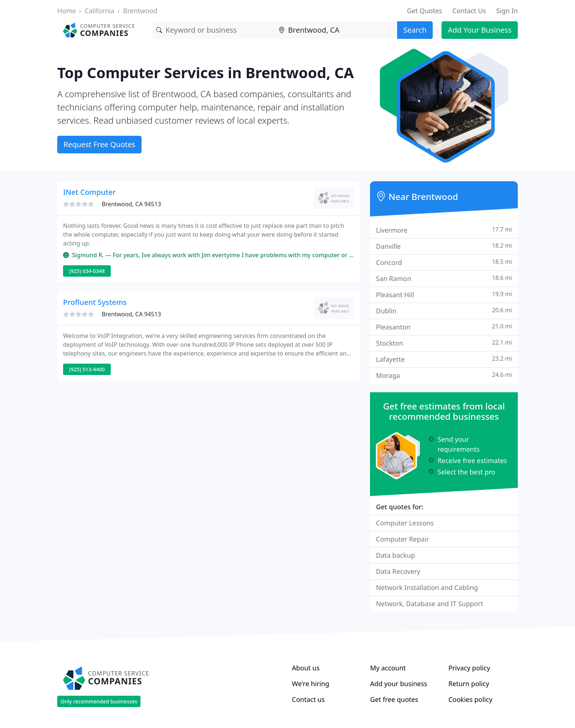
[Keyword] (214, 30)
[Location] (336, 30)
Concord (444, 262)
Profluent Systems (95, 302)
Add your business (399, 684)
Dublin (444, 311)
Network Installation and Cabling (427, 587)
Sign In (507, 11)
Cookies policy (470, 699)
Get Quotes (425, 11)
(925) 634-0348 (87, 271)
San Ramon (444, 278)
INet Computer (89, 192)
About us (306, 668)
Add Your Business (480, 30)
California (100, 11)
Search (415, 30)
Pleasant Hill (444, 294)
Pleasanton (444, 327)
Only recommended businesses (99, 701)
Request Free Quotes (99, 144)
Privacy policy (469, 668)
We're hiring (311, 684)
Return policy (469, 684)
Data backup (395, 555)
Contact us (308, 699)
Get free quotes (394, 699)
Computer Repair (402, 539)
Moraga (444, 375)
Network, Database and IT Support (429, 604)
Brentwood (140, 11)
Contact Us (469, 11)
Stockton (444, 343)
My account (388, 668)
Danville (444, 246)
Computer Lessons (405, 523)
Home (67, 11)
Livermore (444, 230)
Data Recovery (398, 571)
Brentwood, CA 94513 (131, 204)
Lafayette (444, 359)
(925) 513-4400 (87, 369)
